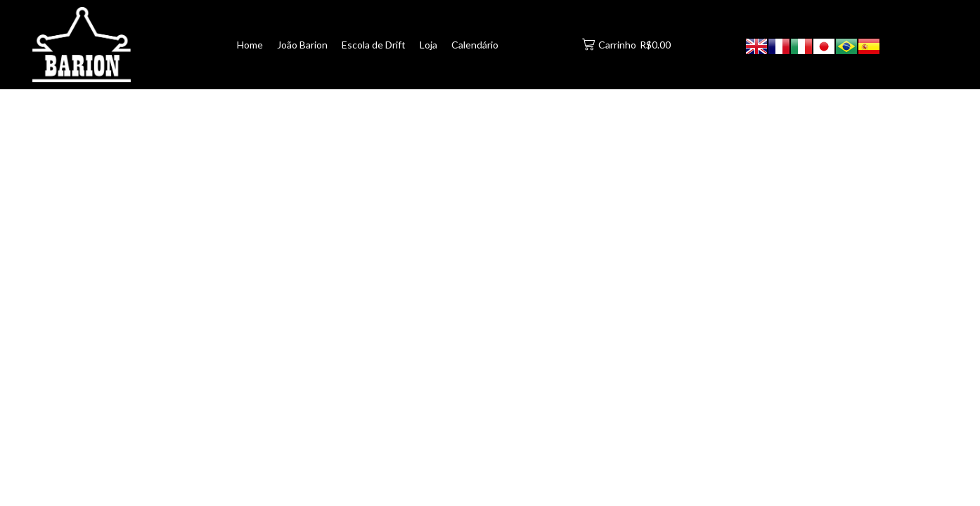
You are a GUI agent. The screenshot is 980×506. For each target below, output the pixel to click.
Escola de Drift (374, 45)
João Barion (302, 45)
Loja (428, 45)
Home (250, 45)
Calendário (475, 45)
